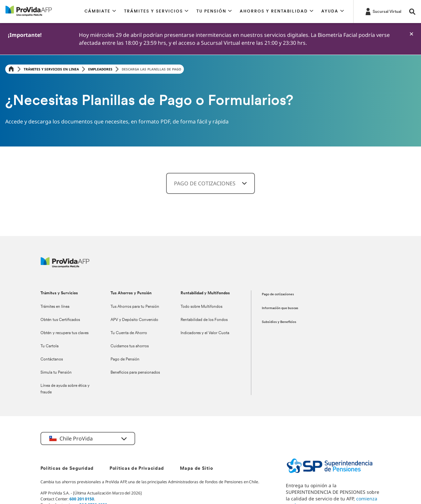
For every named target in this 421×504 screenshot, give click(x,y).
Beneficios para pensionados (135, 373)
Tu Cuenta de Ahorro (129, 333)
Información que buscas (280, 308)
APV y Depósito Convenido (134, 320)
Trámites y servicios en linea (51, 69)
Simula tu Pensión (56, 373)
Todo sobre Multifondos (201, 307)
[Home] (11, 69)
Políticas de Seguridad (67, 469)
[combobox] (210, 183)
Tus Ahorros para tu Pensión (135, 307)
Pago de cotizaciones (278, 294)
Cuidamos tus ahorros (130, 346)
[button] (100, 12)
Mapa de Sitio (196, 469)
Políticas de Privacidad (137, 469)
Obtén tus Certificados (60, 320)
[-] (411, 34)
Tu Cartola (50, 346)
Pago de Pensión (125, 359)
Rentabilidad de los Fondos (204, 320)
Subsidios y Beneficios (279, 322)
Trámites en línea (55, 307)
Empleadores (100, 69)
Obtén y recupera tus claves (64, 333)
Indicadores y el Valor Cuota (205, 333)
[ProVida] (65, 266)
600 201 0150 (82, 499)
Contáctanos (52, 359)
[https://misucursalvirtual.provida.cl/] (383, 11)
